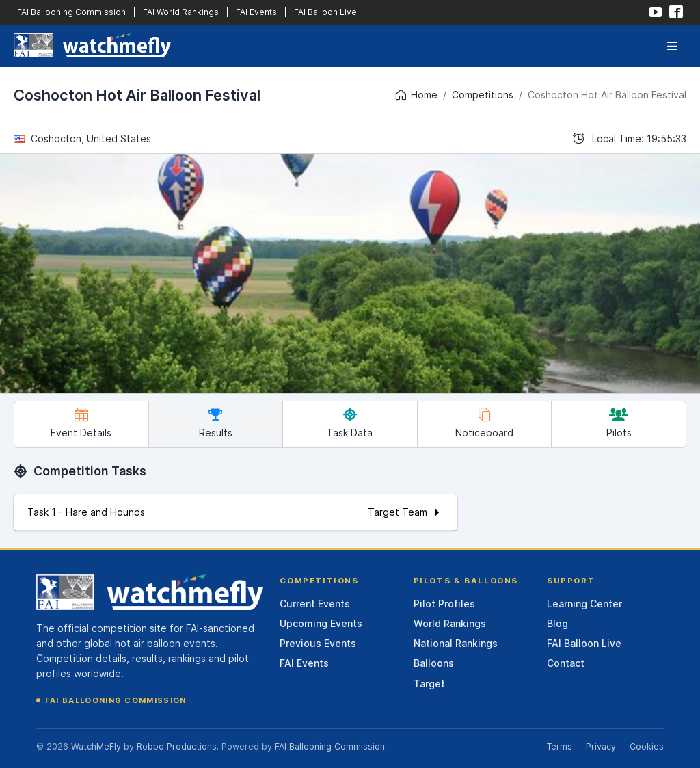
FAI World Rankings (181, 12)
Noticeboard (484, 423)
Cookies (647, 746)
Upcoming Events (321, 623)
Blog (557, 623)
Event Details (81, 423)
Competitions (483, 95)
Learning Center (584, 604)
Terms (559, 746)
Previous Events (318, 643)
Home (416, 95)
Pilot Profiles (444, 604)
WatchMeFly (96, 746)
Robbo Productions (177, 746)
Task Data (350, 423)
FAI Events (256, 12)
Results (216, 423)
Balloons (434, 663)
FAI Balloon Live (325, 12)
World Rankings (450, 623)
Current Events (315, 604)
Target (429, 684)
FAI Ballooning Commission (71, 12)
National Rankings (456, 643)
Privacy (601, 746)
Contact (566, 663)
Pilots (619, 423)
